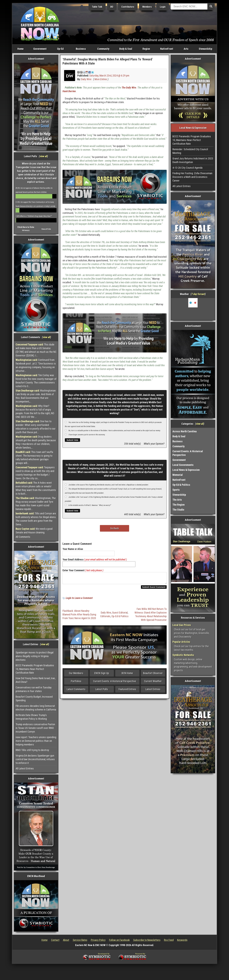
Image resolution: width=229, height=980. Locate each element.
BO (112, 7)
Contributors (128, 7)
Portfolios (76, 683)
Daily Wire (86, 79)
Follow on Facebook (119, 940)
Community (103, 49)
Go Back (114, 528)
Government (40, 49)
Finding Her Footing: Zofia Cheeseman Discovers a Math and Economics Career (192, 177)
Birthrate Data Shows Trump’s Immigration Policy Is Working (31, 717)
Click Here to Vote (26, 227)
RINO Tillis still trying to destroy (32, 750)
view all (43, 156)
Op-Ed (60, 49)
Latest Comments (76, 691)
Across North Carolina (185, 431)
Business (81, 49)
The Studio (178, 510)
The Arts (177, 500)
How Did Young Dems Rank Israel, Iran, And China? (35, 680)
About (66, 940)
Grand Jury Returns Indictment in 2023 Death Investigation (193, 160)
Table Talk (97, 7)
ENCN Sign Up (102, 675)
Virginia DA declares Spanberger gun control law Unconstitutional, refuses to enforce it (35, 759)
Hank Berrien (69, 91)
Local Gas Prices (182, 625)
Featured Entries (127, 691)
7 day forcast (198, 294)
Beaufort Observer (153, 675)
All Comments (23, 537)
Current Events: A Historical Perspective (115, 683)
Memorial (178, 475)
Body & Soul (126, 49)
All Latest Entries (25, 768)
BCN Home (127, 675)
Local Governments (183, 465)
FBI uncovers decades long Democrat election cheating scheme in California (36, 708)
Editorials (105, 618)
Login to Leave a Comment (79, 600)
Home (20, 49)
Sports (176, 490)
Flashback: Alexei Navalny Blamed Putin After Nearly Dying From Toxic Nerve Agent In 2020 (79, 616)
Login (163, 7)
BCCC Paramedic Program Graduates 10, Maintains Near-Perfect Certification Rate (35, 669)
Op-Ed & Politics (120, 618)
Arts (186, 49)
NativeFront (167, 49)
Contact (55, 940)
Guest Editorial (120, 614)
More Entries (101, 79)
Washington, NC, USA (193, 309)
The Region (179, 505)
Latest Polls (102, 691)
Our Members (76, 675)
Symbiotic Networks (183, 655)
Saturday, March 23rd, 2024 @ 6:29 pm (109, 76)
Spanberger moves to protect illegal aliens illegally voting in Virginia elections (35, 656)
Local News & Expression (186, 470)
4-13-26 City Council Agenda (187, 168)
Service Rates (80, 940)
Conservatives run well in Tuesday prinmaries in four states (34, 689)
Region (146, 49)
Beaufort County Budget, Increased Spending (34, 698)
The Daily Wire (129, 88)
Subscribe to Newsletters (147, 940)
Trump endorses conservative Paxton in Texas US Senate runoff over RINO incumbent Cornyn (35, 728)
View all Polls (46, 229)
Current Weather (153, 683)
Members (147, 7)
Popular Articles (181, 642)
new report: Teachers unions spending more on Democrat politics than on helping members (36, 741)
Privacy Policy (98, 940)
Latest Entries (153, 691)
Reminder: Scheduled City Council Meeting (190, 151)
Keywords (182, 940)
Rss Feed (169, 940)
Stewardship (205, 49)
